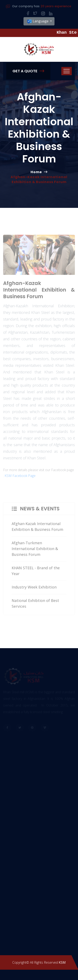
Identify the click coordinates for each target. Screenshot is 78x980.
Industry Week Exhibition (34, 588)
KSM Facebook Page (20, 477)
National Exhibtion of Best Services (35, 605)
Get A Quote (28, 71)
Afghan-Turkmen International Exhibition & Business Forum (35, 550)
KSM (62, 962)
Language (38, 21)
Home (36, 172)
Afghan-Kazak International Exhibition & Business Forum (37, 528)
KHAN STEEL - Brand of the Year (36, 572)
